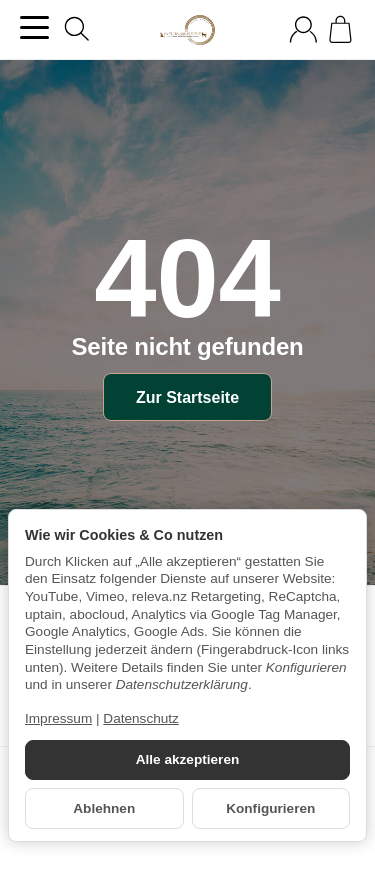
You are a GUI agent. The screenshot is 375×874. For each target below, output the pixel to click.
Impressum (58, 718)
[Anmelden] (303, 29)
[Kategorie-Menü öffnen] (34, 27)
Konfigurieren (270, 808)
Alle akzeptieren (188, 759)
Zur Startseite (187, 397)
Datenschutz (141, 718)
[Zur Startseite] (187, 30)
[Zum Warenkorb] (340, 29)
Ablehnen (104, 808)
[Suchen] (77, 29)
